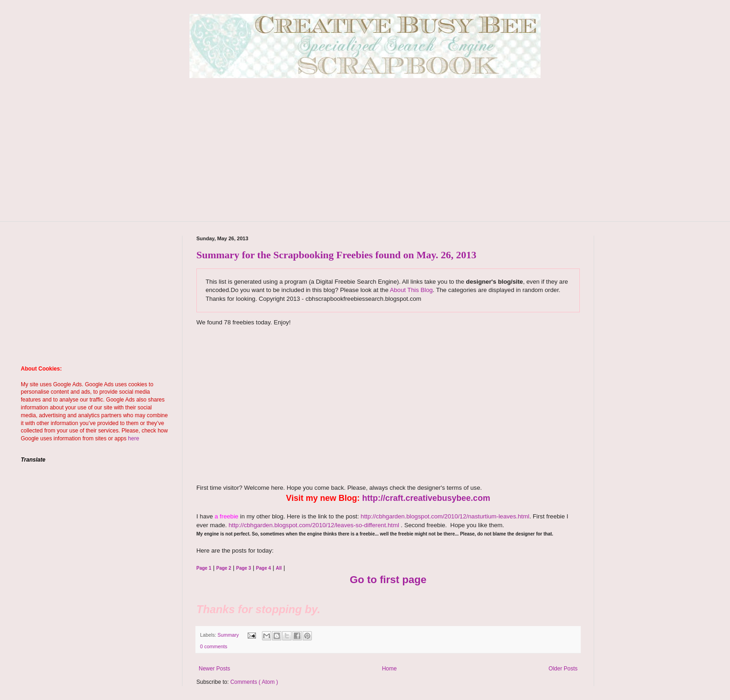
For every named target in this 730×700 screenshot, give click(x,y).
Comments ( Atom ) (254, 682)
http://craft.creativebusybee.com (426, 498)
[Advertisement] (365, 157)
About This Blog (411, 290)
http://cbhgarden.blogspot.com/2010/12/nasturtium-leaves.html (445, 516)
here (134, 438)
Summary (229, 635)
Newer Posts (214, 669)
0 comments (214, 646)
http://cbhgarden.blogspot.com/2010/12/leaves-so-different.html (314, 525)
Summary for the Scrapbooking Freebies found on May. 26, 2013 (336, 255)
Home (389, 669)
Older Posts (563, 669)
